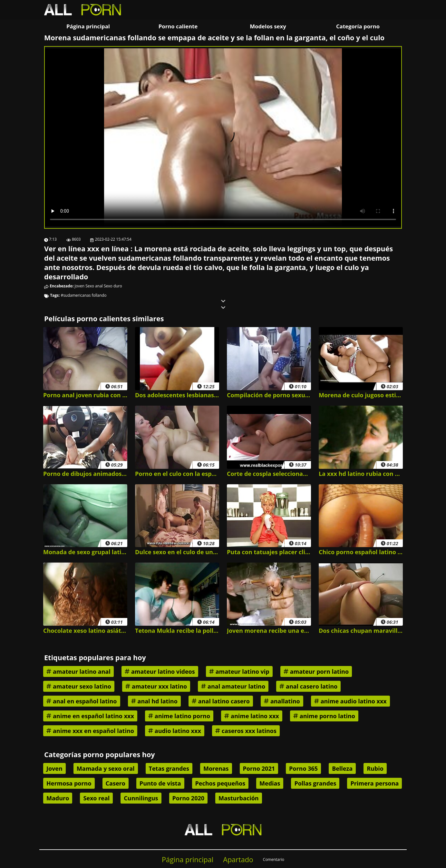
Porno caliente (178, 26)
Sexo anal (94, 286)
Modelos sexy (268, 26)
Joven (80, 286)
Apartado (238, 859)
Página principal (88, 26)
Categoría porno (358, 26)
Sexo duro (113, 286)
